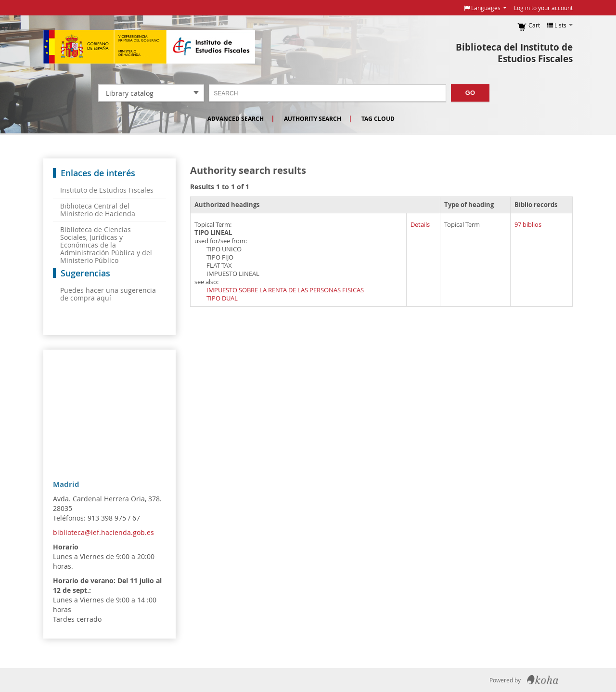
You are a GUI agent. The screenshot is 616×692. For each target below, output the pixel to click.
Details (420, 225)
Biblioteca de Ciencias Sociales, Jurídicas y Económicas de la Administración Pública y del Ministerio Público (106, 245)
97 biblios (528, 225)
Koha (543, 680)
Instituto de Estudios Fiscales (149, 47)
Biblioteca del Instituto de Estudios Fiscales (514, 53)
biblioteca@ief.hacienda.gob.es (103, 532)
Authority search (313, 119)
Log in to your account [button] (543, 8)
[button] (485, 8)
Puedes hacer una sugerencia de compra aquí (108, 294)
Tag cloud (378, 119)
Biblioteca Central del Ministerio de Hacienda (98, 210)
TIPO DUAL (222, 298)
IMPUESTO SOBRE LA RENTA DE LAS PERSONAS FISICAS (285, 290)
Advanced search (236, 119)
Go (470, 93)
